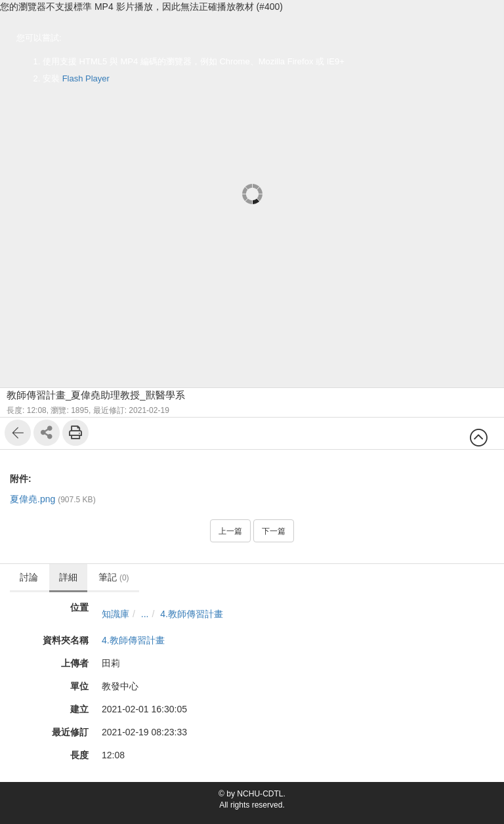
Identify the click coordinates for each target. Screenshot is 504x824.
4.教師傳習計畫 (192, 614)
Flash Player (86, 78)
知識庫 (115, 614)
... (145, 614)
